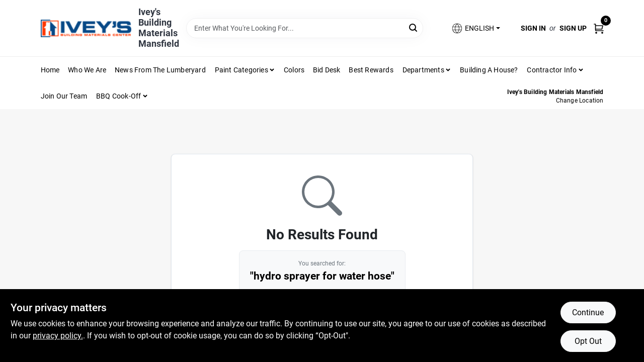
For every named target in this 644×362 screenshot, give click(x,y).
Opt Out (588, 341)
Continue (588, 312)
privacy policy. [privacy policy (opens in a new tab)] (58, 336)
